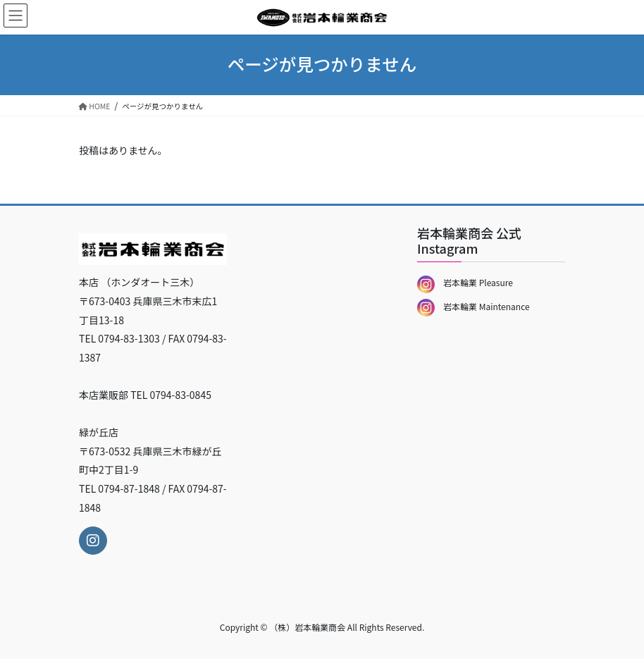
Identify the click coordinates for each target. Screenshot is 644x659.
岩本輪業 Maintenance (473, 306)
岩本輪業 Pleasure (465, 282)
